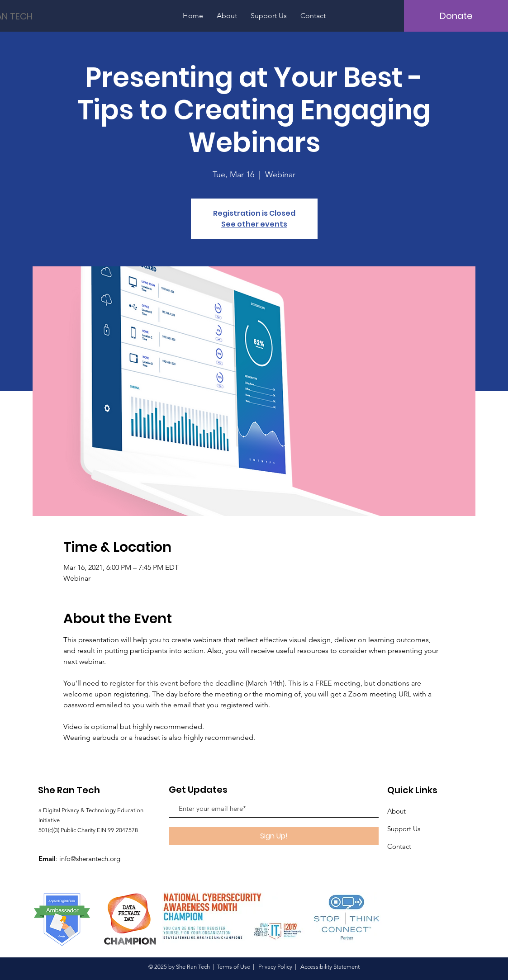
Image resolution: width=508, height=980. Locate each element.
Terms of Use (233, 967)
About (396, 811)
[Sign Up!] (274, 836)
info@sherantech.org (90, 859)
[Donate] (456, 16)
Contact (399, 846)
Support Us (404, 829)
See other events (254, 224)
